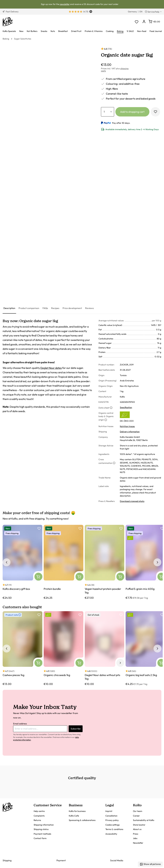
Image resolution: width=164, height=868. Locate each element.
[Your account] (144, 22)
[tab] (9, 308)
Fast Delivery (11, 12)
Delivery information (130, 432)
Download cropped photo (132, 501)
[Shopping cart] (154, 22)
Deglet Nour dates (51, 368)
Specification (126, 407)
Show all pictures (150, 864)
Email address (20, 724)
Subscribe (76, 729)
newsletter (65, 4)
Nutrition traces (127, 426)
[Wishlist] (137, 22)
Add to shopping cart (132, 112)
